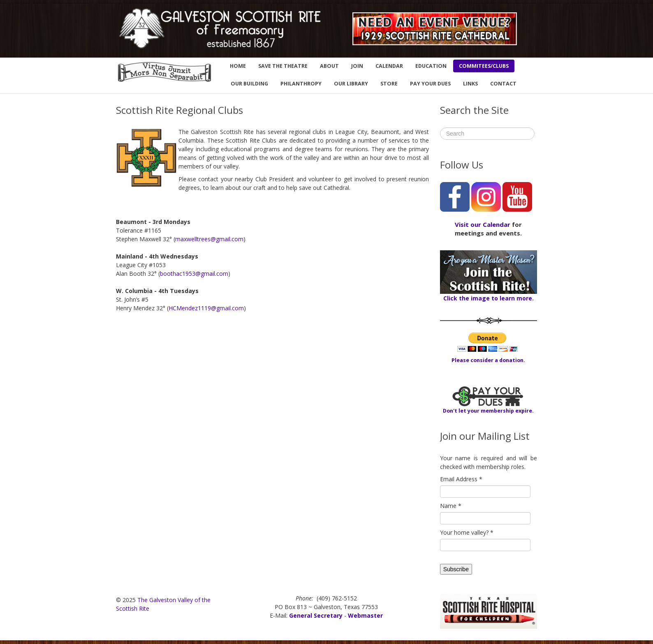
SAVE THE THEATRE (283, 66)
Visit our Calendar (483, 224)
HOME (238, 66)
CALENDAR (389, 66)
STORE (389, 84)
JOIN (357, 66)
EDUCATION (431, 66)
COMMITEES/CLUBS (484, 66)
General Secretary (316, 615)
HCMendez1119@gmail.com (206, 308)
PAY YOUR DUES (430, 84)
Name (451, 506)
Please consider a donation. (488, 360)
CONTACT (503, 84)
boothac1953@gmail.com (194, 274)
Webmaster (365, 615)
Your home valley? (467, 532)
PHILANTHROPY (301, 84)
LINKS (470, 84)
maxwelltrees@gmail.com (209, 239)
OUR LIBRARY (351, 84)
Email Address (461, 479)
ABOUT (329, 66)
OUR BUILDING (249, 84)
